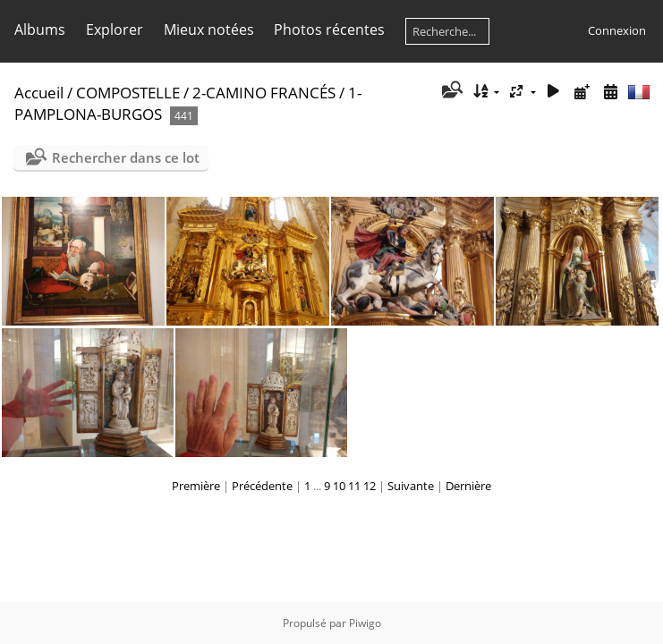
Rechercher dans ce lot (126, 157)
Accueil (39, 93)
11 (354, 486)
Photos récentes (329, 30)
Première (196, 486)
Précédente (262, 486)
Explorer (115, 30)
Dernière (468, 486)
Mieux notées (209, 30)
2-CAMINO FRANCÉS (264, 93)
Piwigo (365, 623)
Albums (40, 30)
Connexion (617, 30)
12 (370, 486)
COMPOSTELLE (128, 93)
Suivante (411, 486)
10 (339, 486)
